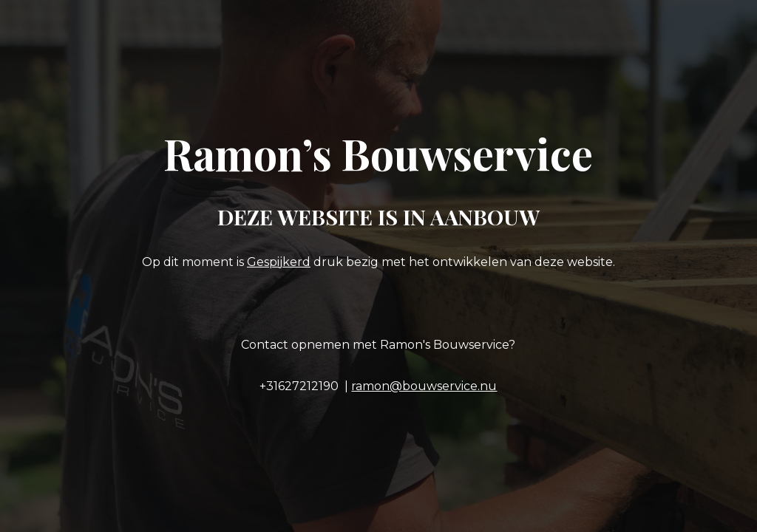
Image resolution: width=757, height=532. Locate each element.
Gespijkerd (279, 262)
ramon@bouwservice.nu (424, 386)
